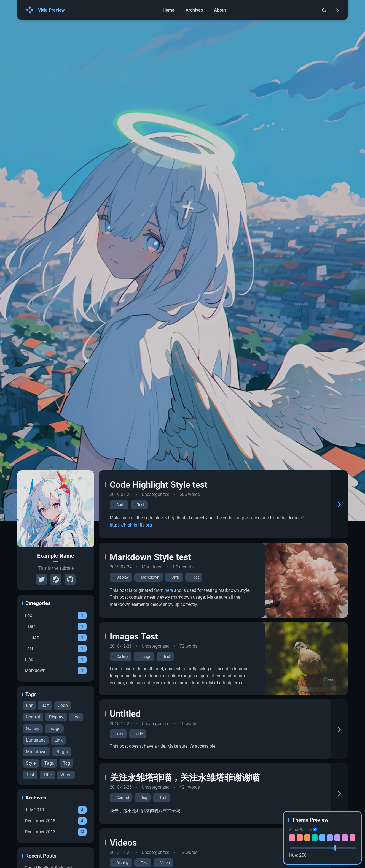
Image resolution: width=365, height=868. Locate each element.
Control (33, 752)
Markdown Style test (150, 592)
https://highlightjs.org (131, 560)
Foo (56, 650)
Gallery (33, 764)
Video (66, 810)
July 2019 (56, 845)
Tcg (66, 798)
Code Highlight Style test (159, 520)
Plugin (62, 787)
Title (47, 810)
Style (31, 798)
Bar (57, 661)
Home (169, 10)
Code (63, 741)
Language (36, 775)
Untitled (125, 749)
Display (56, 752)
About (220, 10)
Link (56, 695)
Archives (194, 10)
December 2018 (56, 856)
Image (54, 764)
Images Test (134, 671)
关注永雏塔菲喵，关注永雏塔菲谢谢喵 (185, 812)
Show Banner (301, 830)
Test (56, 683)
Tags (49, 798)
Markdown (56, 706)
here (169, 625)
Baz (59, 672)
